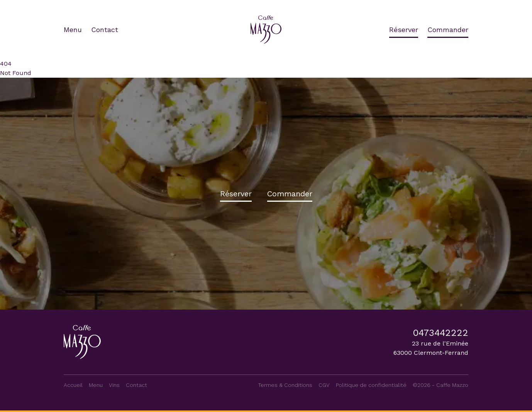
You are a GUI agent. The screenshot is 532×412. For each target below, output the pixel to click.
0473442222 (441, 333)
